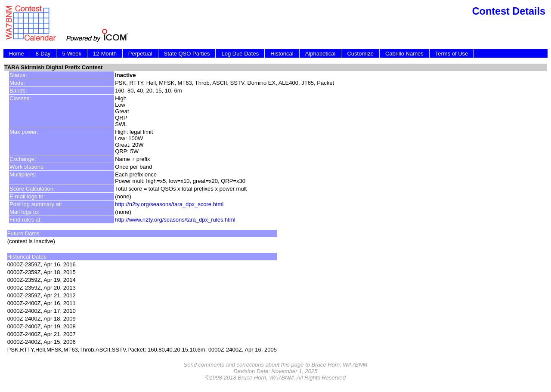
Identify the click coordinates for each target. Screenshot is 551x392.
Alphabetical (320, 54)
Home (17, 54)
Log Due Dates (240, 54)
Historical (282, 54)
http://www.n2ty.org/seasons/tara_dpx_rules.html (175, 220)
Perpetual (140, 54)
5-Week (72, 54)
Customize (360, 54)
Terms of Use (452, 54)
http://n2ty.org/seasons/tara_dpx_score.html (169, 204)
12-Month (105, 54)
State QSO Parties (187, 54)
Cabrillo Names (404, 54)
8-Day (43, 54)
